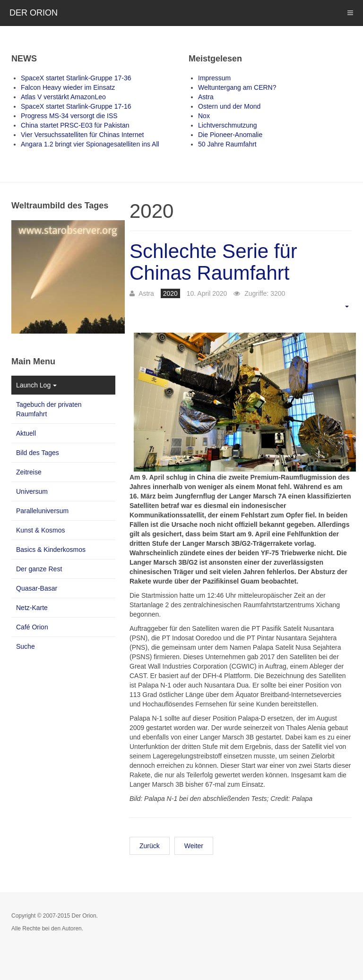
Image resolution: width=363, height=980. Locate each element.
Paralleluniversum (42, 511)
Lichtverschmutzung (228, 125)
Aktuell (26, 433)
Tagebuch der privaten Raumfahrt (49, 409)
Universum (32, 491)
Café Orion (32, 627)
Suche (26, 646)
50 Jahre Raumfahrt (227, 144)
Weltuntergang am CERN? (237, 87)
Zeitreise (29, 472)
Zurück (150, 846)
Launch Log (36, 385)
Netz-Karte (32, 608)
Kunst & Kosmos (41, 530)
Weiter (194, 846)
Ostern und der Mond (229, 106)
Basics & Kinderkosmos (51, 550)
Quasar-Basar (37, 588)
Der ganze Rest (39, 569)
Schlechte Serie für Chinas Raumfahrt (213, 262)
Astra (206, 97)
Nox (204, 116)
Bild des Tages (38, 453)
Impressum (214, 78)
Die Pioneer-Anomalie (230, 135)
